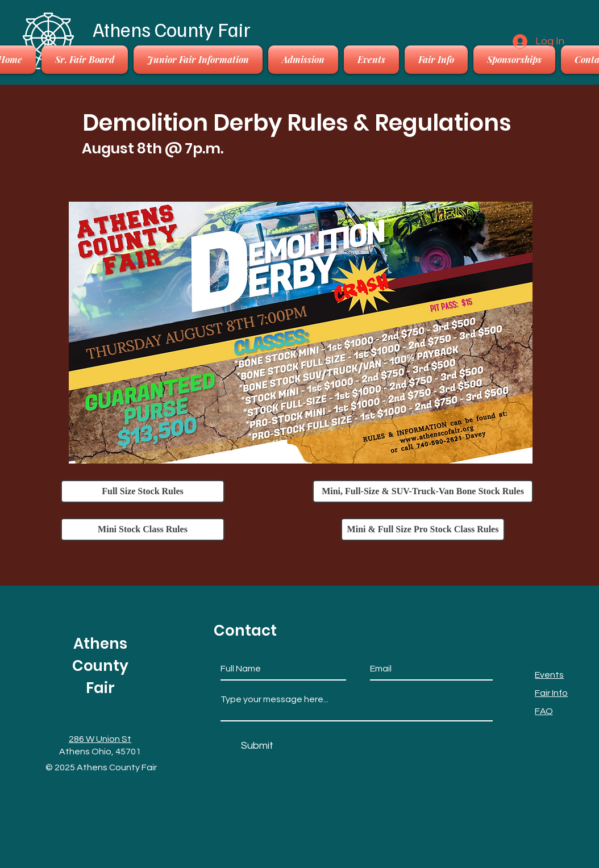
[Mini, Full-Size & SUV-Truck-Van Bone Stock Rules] (423, 491)
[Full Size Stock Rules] (143, 491)
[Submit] (257, 746)
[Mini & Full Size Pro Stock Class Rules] (423, 529)
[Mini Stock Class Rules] (143, 529)
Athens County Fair (172, 29)
